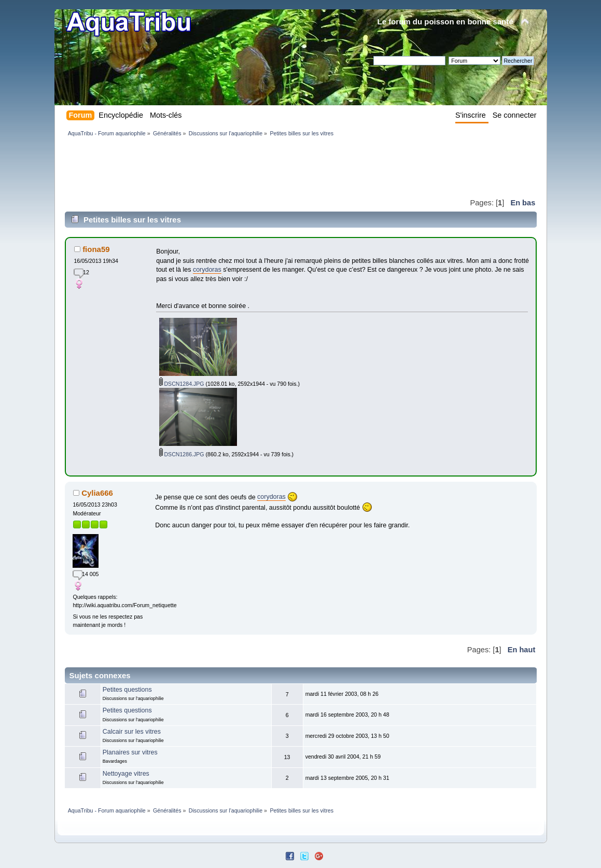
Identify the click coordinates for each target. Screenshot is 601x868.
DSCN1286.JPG (182, 454)
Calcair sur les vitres (132, 732)
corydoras (207, 270)
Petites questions (127, 690)
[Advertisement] (254, 167)
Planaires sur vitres (130, 752)
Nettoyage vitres (126, 774)
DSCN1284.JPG (182, 384)
